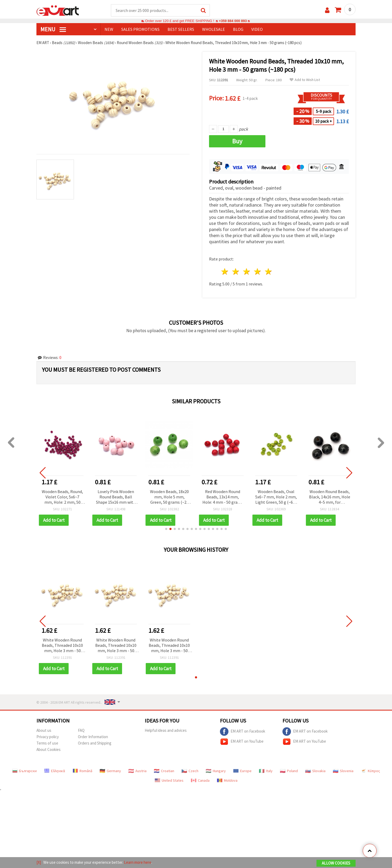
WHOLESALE (214, 29)
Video (257, 29)
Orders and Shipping (95, 743)
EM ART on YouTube (242, 742)
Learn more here (138, 862)
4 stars (258, 272)
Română (82, 771)
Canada (200, 781)
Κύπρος (370, 771)
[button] (166, 529)
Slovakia (315, 771)
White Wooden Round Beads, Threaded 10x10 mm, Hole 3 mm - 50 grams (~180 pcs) (62, 646)
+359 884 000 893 (233, 21)
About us (44, 731)
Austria (137, 771)
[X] (39, 862)
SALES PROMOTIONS (140, 29)
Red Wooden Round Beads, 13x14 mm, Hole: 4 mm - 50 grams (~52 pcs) (223, 497)
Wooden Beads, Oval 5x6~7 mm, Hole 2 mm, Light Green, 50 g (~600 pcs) (276, 497)
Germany (110, 771)
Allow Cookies (336, 863)
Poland (289, 771)
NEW (109, 29)
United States (169, 781)
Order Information (93, 737)
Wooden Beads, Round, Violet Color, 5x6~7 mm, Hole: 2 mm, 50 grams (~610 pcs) (62, 497)
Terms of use (47, 743)
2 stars (236, 272)
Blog (238, 29)
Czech (190, 771)
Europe (242, 771)
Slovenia (343, 771)
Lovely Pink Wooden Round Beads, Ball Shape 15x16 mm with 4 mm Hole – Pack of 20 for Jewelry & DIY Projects (116, 497)
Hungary (216, 771)
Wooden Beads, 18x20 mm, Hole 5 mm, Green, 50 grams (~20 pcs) (169, 497)
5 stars (268, 272)
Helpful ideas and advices (166, 731)
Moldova (227, 781)
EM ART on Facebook (243, 732)
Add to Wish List (305, 80)
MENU (53, 29)
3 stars (247, 272)
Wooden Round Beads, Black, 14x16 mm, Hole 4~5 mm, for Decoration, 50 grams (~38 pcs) (330, 497)
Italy (266, 771)
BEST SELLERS (181, 29)
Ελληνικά (55, 771)
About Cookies (49, 750)
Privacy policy (48, 737)
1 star (225, 272)
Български (24, 771)
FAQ (81, 731)
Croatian (164, 771)
